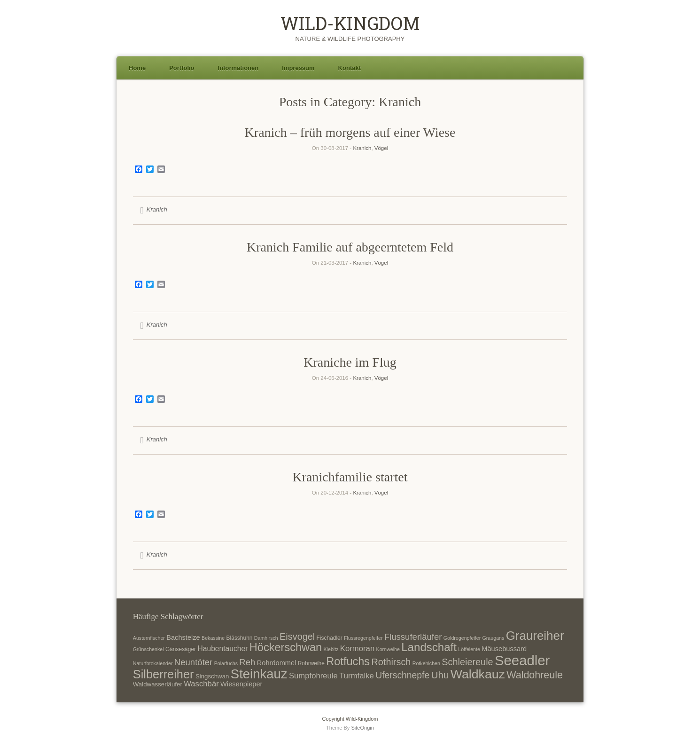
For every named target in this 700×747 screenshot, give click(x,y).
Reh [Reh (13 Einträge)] (247, 662)
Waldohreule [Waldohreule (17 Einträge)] (535, 675)
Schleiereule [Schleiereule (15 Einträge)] (467, 662)
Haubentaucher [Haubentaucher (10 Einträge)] (222, 649)
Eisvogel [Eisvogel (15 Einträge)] (297, 637)
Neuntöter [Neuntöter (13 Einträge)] (193, 662)
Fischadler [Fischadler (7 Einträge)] (330, 638)
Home (137, 68)
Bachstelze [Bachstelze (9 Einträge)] (183, 637)
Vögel (381, 148)
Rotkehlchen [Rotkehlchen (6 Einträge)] (426, 663)
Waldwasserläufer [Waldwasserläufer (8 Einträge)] (158, 684)
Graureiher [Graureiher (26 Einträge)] (535, 636)
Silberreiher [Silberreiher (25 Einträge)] (163, 674)
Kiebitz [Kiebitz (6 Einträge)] (331, 649)
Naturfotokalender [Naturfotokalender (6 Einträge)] (153, 663)
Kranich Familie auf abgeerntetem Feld (350, 247)
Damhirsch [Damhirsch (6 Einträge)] (266, 638)
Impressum (298, 68)
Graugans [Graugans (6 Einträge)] (494, 638)
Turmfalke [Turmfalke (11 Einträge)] (357, 676)
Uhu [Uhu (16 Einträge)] (440, 675)
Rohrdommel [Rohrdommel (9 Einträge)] (277, 663)
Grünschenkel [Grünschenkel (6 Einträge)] (148, 649)
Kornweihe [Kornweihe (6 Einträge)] (388, 649)
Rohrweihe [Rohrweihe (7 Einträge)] (311, 663)
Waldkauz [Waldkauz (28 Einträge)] (478, 674)
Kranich (362, 148)
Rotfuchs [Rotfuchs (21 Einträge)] (348, 661)
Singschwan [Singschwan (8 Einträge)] (212, 676)
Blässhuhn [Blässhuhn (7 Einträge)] (240, 638)
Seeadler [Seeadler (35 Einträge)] (522, 660)
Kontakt (350, 68)
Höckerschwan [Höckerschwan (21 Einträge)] (286, 647)
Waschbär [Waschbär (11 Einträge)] (201, 684)
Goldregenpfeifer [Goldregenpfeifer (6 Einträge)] (462, 638)
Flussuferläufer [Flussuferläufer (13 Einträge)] (413, 637)
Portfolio (182, 68)
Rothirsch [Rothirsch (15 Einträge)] (391, 662)
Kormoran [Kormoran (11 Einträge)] (357, 649)
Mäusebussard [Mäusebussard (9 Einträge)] (504, 649)
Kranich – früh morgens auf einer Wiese (350, 132)
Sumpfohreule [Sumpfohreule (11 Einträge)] (313, 676)
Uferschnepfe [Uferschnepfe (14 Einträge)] (402, 675)
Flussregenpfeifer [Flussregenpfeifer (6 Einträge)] (363, 638)
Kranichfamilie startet (350, 477)
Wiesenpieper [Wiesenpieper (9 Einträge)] (241, 684)
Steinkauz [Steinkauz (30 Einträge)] (259, 674)
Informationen (238, 68)
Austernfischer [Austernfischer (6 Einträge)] (149, 638)
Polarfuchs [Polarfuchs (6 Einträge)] (226, 663)
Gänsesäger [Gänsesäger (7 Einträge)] (181, 649)
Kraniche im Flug (350, 362)
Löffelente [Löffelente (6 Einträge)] (469, 649)
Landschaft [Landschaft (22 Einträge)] (429, 647)
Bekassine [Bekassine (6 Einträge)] (213, 638)
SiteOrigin (362, 728)
